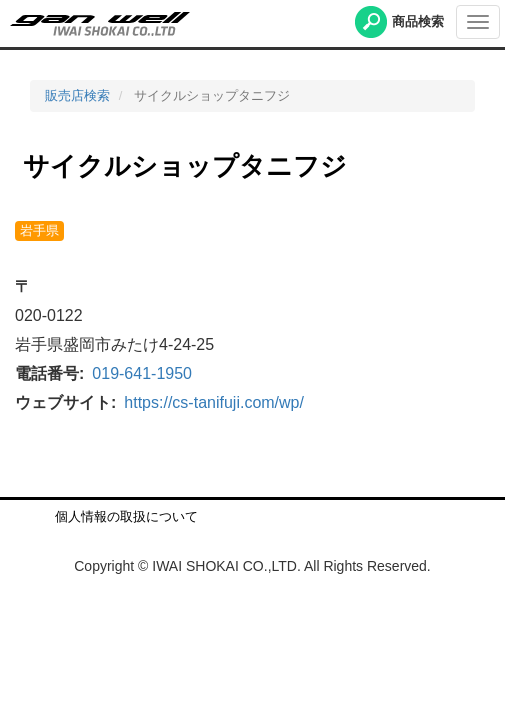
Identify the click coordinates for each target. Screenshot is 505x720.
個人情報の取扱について (126, 516)
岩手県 (39, 230)
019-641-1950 (142, 373)
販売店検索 (77, 95)
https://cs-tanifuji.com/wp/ (214, 402)
